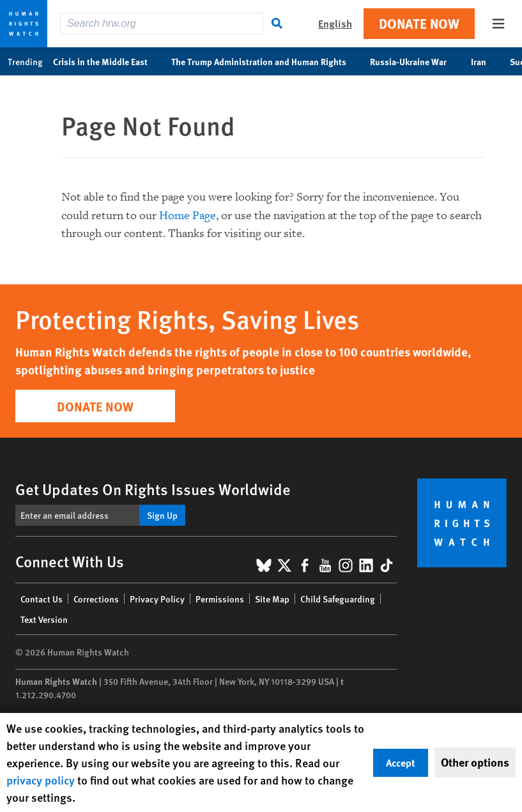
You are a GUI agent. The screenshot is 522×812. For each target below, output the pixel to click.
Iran (485, 61)
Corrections (96, 599)
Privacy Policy (157, 599)
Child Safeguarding (338, 599)
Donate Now (419, 23)
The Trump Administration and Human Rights (265, 61)
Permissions (220, 599)
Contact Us (42, 599)
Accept (401, 762)
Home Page (188, 216)
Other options (475, 762)
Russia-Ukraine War (415, 61)
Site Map (272, 599)
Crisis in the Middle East (107, 61)
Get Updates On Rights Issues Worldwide (153, 489)
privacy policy (41, 780)
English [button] (335, 23)
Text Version (44, 619)
